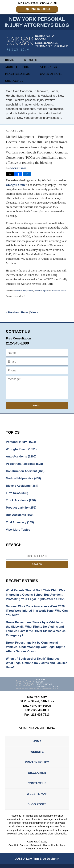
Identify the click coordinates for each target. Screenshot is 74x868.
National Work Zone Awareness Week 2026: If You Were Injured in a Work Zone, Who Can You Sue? (36, 612)
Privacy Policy (37, 765)
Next (35, 313)
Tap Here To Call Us (37, 9)
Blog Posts (37, 808)
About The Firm (18, 67)
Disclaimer (37, 776)
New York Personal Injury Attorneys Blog (37, 43)
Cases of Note (52, 74)
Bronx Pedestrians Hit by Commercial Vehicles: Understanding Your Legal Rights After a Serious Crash (36, 649)
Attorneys (49, 67)
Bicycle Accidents (22, 486)
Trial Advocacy (20, 523)
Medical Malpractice (24, 291)
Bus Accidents (20, 516)
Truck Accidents (21, 501)
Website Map (37, 797)
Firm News (17, 494)
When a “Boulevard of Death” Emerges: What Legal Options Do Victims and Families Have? (34, 665)
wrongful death (16, 185)
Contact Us (14, 81)
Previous (13, 313)
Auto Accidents (21, 457)
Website (31, 60)
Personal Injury (42, 291)
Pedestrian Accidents (25, 464)
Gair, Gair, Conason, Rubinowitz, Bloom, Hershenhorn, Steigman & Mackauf (37, 851)
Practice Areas (18, 74)
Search (37, 566)
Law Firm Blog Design (36, 863)
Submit (37, 406)
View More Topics (18, 531)
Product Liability (21, 509)
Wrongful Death (60, 291)
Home (9, 60)
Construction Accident (26, 472)
